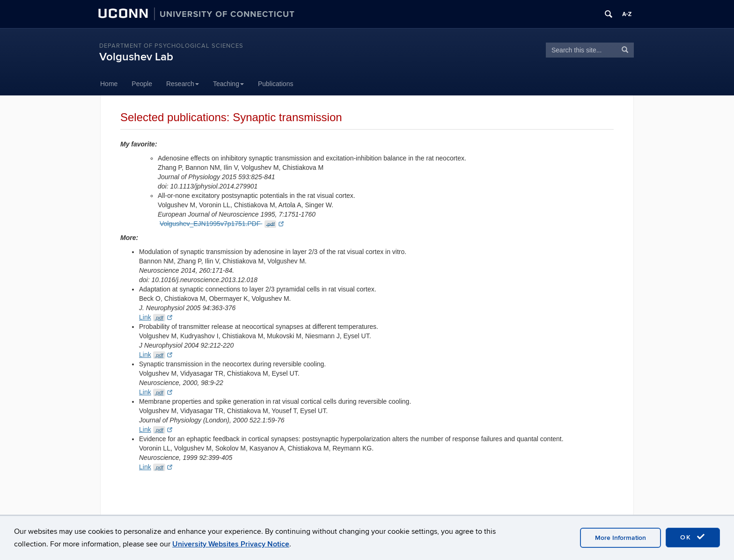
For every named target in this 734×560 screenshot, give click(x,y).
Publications (276, 84)
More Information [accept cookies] (620, 538)
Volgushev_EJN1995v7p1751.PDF (222, 224)
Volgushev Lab (136, 57)
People (142, 84)
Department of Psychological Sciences (171, 46)
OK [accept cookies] (693, 537)
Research (183, 84)
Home (109, 84)
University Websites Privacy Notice (231, 544)
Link (156, 317)
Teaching (228, 84)
